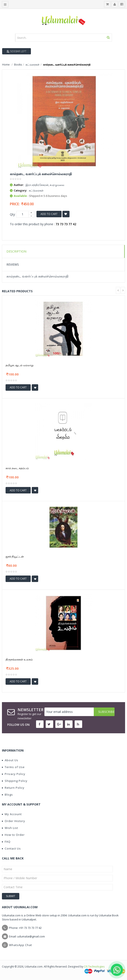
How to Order (13, 835)
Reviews (13, 264)
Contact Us (11, 848)
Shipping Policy (15, 781)
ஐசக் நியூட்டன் (15, 556)
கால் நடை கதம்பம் (17, 468)
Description (16, 251)
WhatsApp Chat (20, 945)
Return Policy (13, 788)
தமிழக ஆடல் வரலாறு (20, 365)
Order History (14, 821)
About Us (10, 760)
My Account (12, 814)
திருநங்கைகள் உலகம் (19, 659)
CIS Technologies (94, 967)
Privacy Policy (14, 774)
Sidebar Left (17, 51)
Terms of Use (13, 767)
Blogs (7, 795)
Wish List (10, 828)
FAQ (6, 842)
